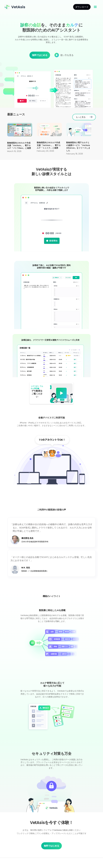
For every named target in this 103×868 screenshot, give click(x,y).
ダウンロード (82, 7)
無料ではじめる (40, 55)
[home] (15, 7)
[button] (95, 7)
